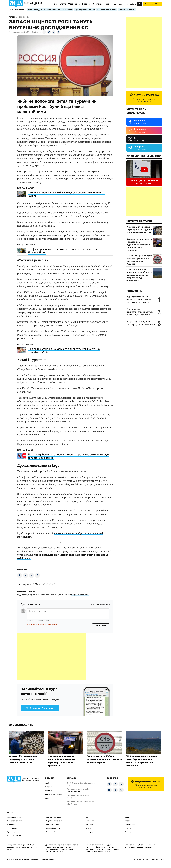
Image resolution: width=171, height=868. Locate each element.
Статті (63, 4)
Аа (140, 4)
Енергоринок (12, 828)
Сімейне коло (130, 825)
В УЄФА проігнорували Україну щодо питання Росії (141, 323)
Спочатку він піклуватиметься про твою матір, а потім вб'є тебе (140, 312)
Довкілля (89, 825)
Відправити (101, 626)
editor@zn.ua (72, 804)
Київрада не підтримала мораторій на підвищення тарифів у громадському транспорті (139, 245)
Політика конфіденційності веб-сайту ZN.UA (147, 860)
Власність (129, 832)
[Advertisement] (52, 657)
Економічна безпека (54, 828)
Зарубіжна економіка (55, 821)
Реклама (49, 791)
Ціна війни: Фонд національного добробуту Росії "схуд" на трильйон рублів (64, 351)
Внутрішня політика (15, 817)
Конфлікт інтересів (54, 825)
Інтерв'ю (86, 4)
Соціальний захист (54, 817)
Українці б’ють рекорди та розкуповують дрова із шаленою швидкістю (139, 230)
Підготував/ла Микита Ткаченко (36, 584)
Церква (88, 828)
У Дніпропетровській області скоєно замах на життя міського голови (139, 299)
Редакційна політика (54, 794)
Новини (54, 4)
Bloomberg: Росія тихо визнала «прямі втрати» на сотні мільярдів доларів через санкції (68, 456)
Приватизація (13, 832)
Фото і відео (74, 4)
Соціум (127, 817)
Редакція (49, 787)
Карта (48, 798)
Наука (88, 817)
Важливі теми (17, 10)
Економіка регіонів (15, 836)
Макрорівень (12, 825)
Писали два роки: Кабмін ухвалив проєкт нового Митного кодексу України (140, 260)
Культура (89, 832)
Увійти (133, 4)
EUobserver (96, 129)
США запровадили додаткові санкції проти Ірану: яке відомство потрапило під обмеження (139, 275)
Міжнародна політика (16, 821)
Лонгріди (98, 4)
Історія (127, 821)
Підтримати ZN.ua (153, 4)
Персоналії (51, 832)
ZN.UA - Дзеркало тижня (144, 181)
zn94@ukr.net (72, 798)
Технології (90, 821)
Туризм (128, 828)
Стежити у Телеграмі (40, 708)
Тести (107, 4)
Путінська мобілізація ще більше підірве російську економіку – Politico (66, 194)
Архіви (48, 783)
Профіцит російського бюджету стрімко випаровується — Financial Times (63, 251)
